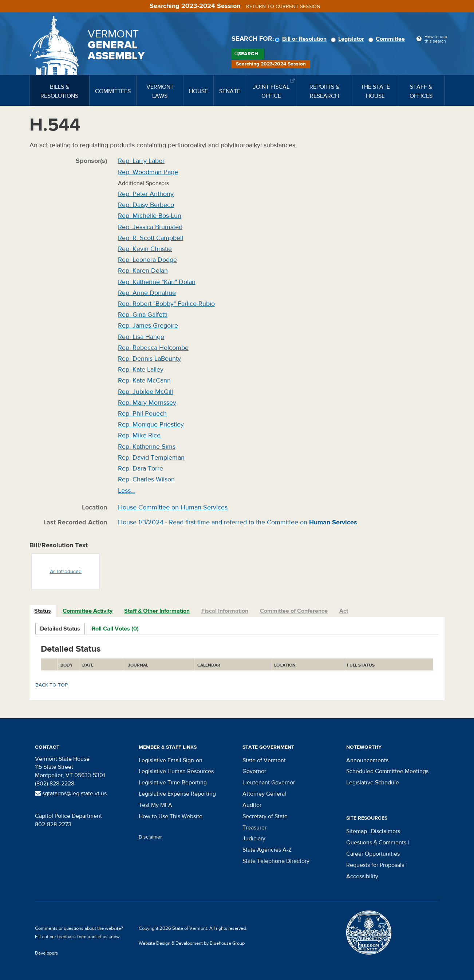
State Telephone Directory (276, 861)
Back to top (52, 685)
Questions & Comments (376, 843)
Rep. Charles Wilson (146, 479)
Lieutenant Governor (269, 783)
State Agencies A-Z (267, 850)
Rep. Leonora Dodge (147, 260)
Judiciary (254, 839)
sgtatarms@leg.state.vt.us (71, 793)
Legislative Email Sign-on (171, 760)
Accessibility (362, 876)
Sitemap (357, 831)
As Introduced (66, 572)
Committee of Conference (294, 611)
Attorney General (264, 794)
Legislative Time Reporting (173, 783)
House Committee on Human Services (173, 507)
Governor (254, 771)
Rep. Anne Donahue (147, 293)
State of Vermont (264, 760)
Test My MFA (155, 805)
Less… (127, 491)
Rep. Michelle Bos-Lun (150, 216)
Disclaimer (150, 837)
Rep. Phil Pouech (142, 414)
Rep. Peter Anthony (146, 194)
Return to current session (283, 7)
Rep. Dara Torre (141, 469)
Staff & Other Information (157, 611)
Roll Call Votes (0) (115, 629)
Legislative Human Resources (176, 771)
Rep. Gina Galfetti (143, 315)
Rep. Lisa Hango (141, 337)
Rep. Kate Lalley (141, 370)
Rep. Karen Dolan (143, 271)
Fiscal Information (225, 611)
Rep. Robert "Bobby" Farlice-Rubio (166, 304)
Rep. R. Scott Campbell (151, 238)
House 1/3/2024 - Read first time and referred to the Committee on (238, 522)
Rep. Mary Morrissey (147, 403)
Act (344, 611)
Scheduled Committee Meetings (387, 771)
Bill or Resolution (302, 39)
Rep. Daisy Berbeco (146, 205)
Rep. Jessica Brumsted (150, 227)
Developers (46, 953)
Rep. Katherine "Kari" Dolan (157, 282)
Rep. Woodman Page (148, 172)
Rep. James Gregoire (148, 326)
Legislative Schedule (373, 783)
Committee (388, 39)
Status (43, 611)
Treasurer (254, 828)
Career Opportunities (373, 854)
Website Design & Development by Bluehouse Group (192, 943)
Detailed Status (60, 629)
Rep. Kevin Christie (145, 249)
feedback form (72, 937)
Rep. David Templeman (151, 458)
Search (248, 54)
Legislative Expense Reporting (177, 794)
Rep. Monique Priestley (151, 425)
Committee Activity (88, 611)
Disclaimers (386, 831)
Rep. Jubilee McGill (145, 392)
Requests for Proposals (375, 865)
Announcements (367, 760)
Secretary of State (265, 816)
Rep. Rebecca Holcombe (153, 348)
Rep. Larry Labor (141, 161)
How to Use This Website (171, 816)
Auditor (252, 805)
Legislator (349, 39)
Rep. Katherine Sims (147, 447)
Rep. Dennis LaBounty (149, 359)
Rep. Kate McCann (144, 381)
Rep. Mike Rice (139, 435)
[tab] (43, 611)
